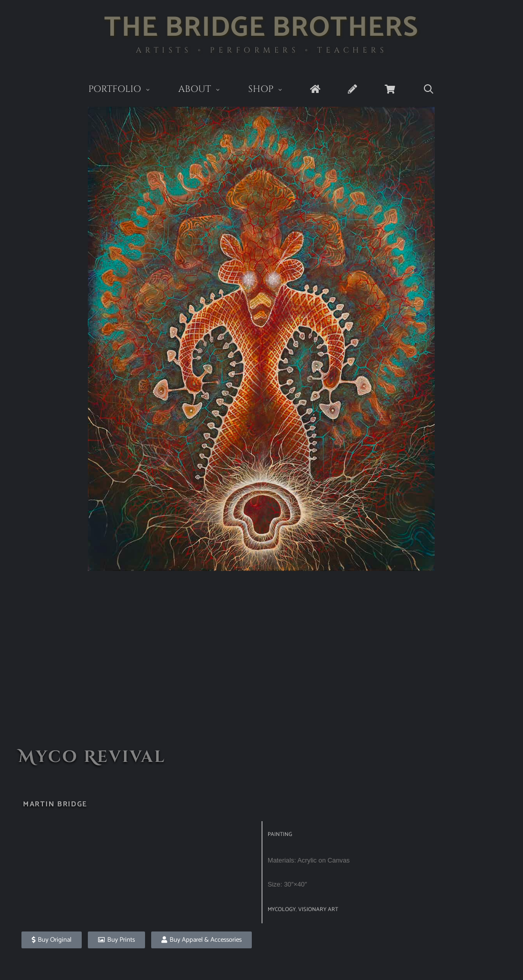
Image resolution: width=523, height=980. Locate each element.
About (206, 90)
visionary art (318, 910)
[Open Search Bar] (428, 90)
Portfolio (126, 90)
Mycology (282, 910)
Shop (272, 90)
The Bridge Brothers (261, 28)
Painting (280, 834)
